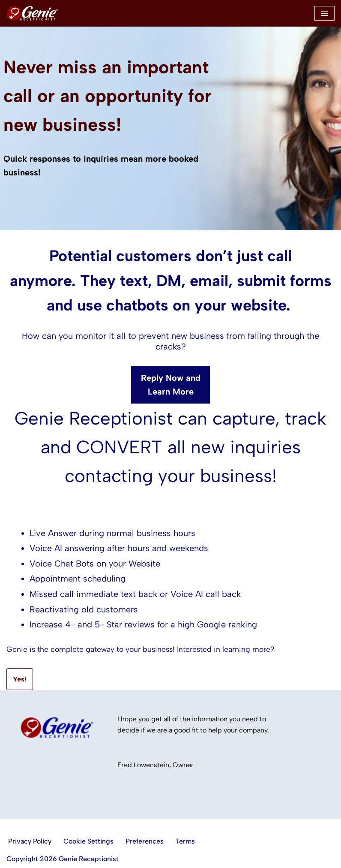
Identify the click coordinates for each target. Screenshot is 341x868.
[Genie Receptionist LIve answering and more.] (32, 13)
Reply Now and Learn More (171, 385)
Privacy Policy (30, 841)
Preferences (145, 841)
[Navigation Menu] (325, 13)
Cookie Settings (88, 841)
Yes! (20, 679)
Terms (185, 841)
